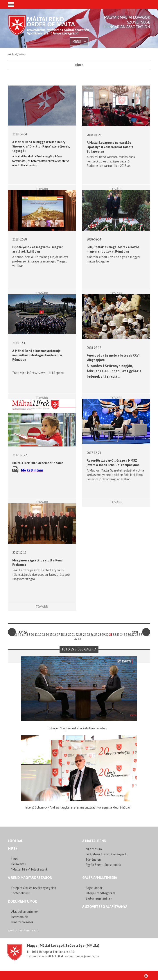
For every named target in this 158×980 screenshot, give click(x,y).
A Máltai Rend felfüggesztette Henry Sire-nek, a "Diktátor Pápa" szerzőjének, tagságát (41, 146)
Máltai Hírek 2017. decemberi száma (38, 463)
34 (122, 635)
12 (40, 635)
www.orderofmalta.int (23, 930)
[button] (11, 5)
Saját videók (94, 888)
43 (79, 639)
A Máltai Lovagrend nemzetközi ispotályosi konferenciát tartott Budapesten (110, 147)
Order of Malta (49, 29)
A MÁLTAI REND (94, 841)
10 (32, 635)
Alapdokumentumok (25, 912)
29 (103, 635)
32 (114, 635)
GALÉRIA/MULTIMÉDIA (100, 878)
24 (84, 635)
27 (96, 635)
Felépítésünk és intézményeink (106, 854)
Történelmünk (21, 893)
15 (51, 635)
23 (81, 635)
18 (62, 635)
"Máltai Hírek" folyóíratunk (29, 869)
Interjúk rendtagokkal (100, 893)
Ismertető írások (22, 922)
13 (43, 635)
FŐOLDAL (15, 841)
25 (88, 635)
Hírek (13, 849)
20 (70, 635)
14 (47, 635)
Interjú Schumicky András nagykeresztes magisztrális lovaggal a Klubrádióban (78, 807)
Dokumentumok (22, 901)
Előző (17, 632)
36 (129, 635)
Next (141, 632)
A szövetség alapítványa (105, 907)
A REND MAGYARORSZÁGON (30, 878)
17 (58, 635)
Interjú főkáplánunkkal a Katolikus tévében (78, 728)
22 (77, 635)
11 (36, 635)
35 (126, 635)
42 (76, 639)
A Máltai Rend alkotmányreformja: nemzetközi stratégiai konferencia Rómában (37, 355)
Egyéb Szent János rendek (103, 865)
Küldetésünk (94, 849)
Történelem (94, 860)
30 (107, 635)
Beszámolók (20, 917)
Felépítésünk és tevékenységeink (34, 888)
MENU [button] (79, 42)
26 (92, 635)
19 (66, 635)
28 (99, 635)
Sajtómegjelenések (99, 898)
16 (55, 635)
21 (73, 635)
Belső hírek (19, 864)
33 (118, 635)
